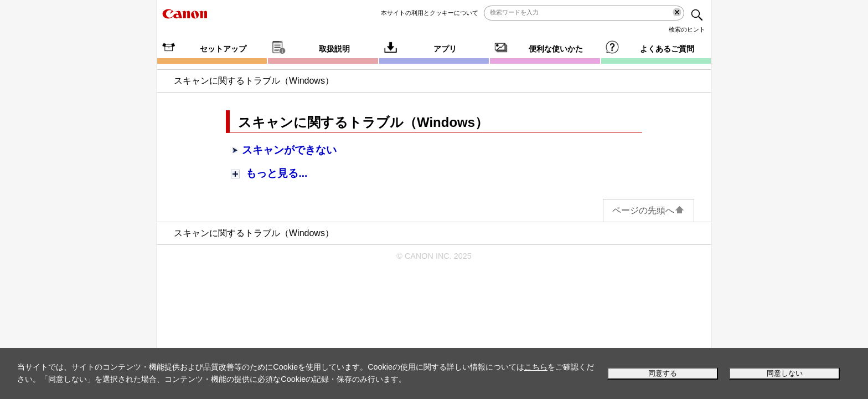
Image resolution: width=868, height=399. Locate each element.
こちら (536, 367)
